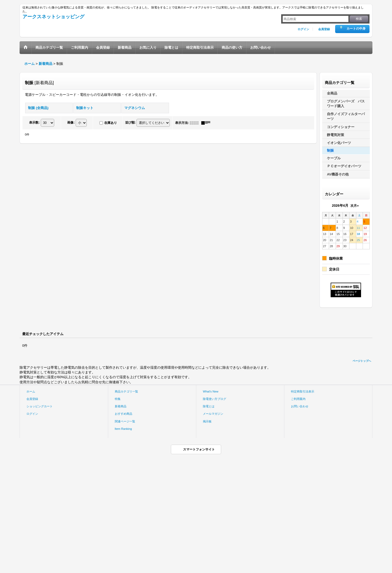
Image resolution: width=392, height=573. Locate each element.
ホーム (31, 391)
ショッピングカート (40, 406)
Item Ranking (123, 429)
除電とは (209, 406)
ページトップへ (362, 361)
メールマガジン (213, 414)
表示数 (34, 123)
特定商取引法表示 (303, 391)
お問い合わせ (300, 406)
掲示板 (207, 421)
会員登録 (324, 29)
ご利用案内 (298, 399)
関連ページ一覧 (125, 421)
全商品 (332, 93)
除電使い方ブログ (215, 399)
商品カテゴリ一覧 (126, 391)
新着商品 (121, 406)
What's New (211, 391)
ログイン (303, 29)
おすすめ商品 (124, 414)
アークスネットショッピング (53, 17)
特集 (118, 399)
